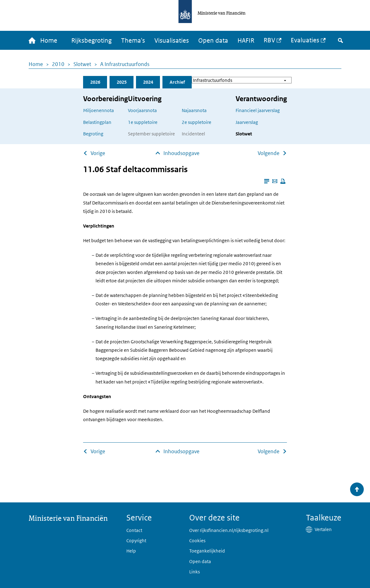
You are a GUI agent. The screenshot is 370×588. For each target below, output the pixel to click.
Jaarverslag (247, 122)
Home (36, 64)
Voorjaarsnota (142, 110)
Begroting (93, 134)
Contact (134, 530)
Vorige (98, 153)
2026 (95, 82)
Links (194, 572)
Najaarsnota (194, 110)
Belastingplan (97, 122)
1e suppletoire (143, 122)
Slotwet (82, 64)
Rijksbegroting (91, 40)
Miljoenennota (98, 110)
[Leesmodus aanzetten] (267, 181)
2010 (58, 64)
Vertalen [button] (323, 529)
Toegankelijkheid (207, 551)
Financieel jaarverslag (258, 110)
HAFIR (246, 40)
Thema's (133, 40)
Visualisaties (172, 40)
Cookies (197, 541)
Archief (177, 82)
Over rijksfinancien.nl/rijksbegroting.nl (229, 530)
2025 (122, 82)
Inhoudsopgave (181, 153)
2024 (148, 82)
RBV (269, 40)
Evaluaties (305, 40)
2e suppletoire (197, 122)
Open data (213, 40)
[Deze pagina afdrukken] (283, 181)
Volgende (269, 153)
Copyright (136, 541)
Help (131, 551)
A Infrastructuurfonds (125, 64)
